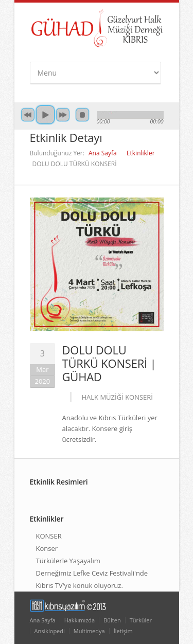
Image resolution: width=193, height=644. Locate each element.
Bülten (112, 620)
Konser (47, 548)
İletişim (123, 631)
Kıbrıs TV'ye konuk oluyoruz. (80, 585)
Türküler (141, 620)
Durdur (82, 115)
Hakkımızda (80, 620)
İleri (63, 115)
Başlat (45, 115)
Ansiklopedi (50, 631)
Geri (28, 115)
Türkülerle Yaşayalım (68, 561)
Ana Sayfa (103, 153)
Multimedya (89, 631)
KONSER (49, 536)
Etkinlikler (141, 153)
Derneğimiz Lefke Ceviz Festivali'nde (92, 573)
